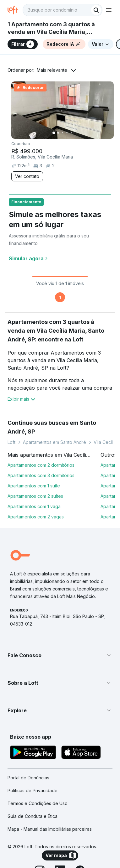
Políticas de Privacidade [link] (33, 790)
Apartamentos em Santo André (55, 442)
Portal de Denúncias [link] (28, 778)
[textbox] (63, 10)
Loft (11, 442)
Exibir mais (22, 399)
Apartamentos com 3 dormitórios (41, 475)
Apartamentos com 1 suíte (34, 486)
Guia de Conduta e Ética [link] (33, 816)
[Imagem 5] (71, 133)
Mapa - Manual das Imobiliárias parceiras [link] (50, 829)
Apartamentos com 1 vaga (34, 506)
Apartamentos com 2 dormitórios (41, 465)
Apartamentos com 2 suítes (35, 496)
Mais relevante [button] (52, 70)
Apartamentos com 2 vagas (36, 517)
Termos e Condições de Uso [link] (38, 803)
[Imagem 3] (63, 133)
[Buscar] (96, 10)
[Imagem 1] (54, 133)
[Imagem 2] (58, 133)
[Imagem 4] (67, 133)
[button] (60, 655)
